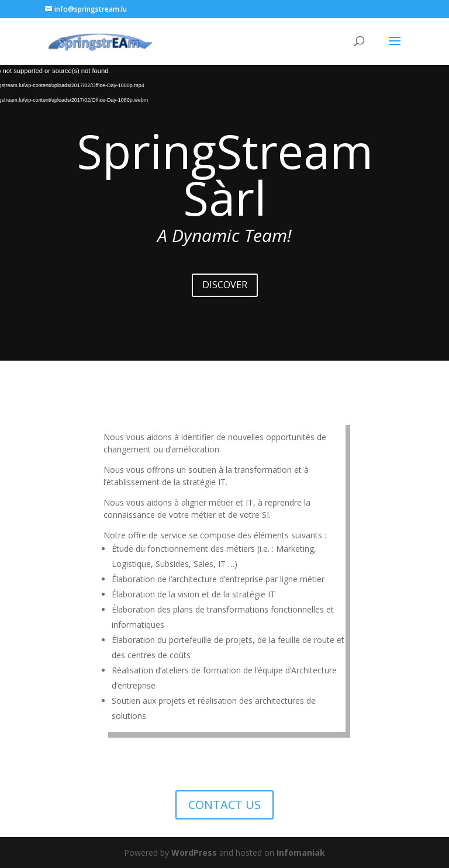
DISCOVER (225, 285)
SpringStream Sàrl (225, 174)
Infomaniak (301, 853)
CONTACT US (224, 805)
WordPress (194, 853)
